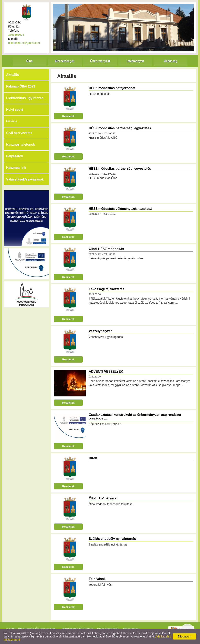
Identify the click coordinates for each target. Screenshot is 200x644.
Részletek (68, 116)
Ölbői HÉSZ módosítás (106, 249)
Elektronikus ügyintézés (25, 98)
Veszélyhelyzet (100, 331)
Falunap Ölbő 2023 (21, 86)
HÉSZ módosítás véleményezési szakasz (120, 209)
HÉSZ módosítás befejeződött (112, 88)
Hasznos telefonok (21, 144)
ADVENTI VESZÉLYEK (106, 371)
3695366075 (16, 35)
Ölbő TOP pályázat (103, 498)
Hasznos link (16, 168)
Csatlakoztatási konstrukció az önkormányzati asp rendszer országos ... (135, 417)
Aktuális (12, 75)
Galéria (12, 121)
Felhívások (97, 579)
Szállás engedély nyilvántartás (112, 539)
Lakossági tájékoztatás (107, 289)
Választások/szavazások (25, 179)
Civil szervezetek (19, 133)
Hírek (93, 458)
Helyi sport (15, 110)
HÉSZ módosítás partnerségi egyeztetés (120, 128)
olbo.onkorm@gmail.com (24, 43)
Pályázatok (15, 156)
